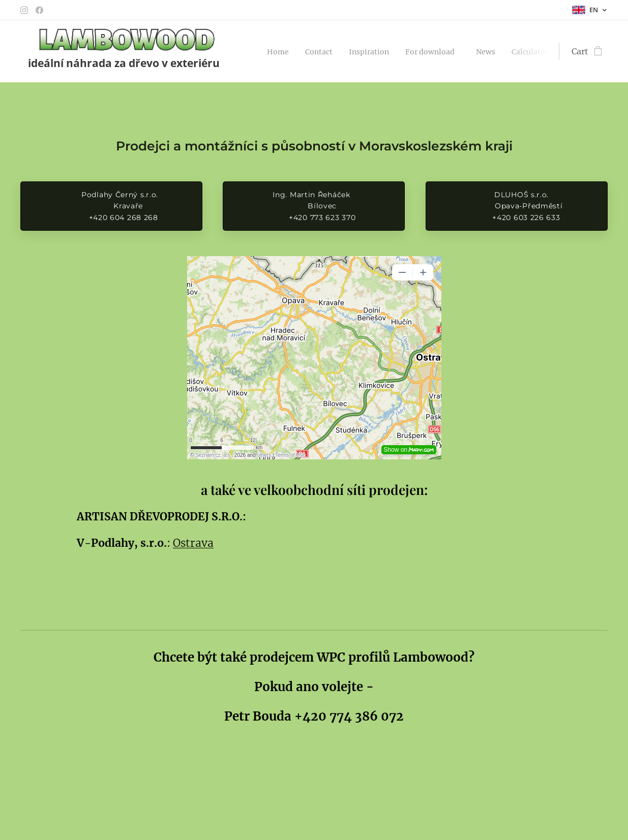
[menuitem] (282, 51)
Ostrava (193, 543)
